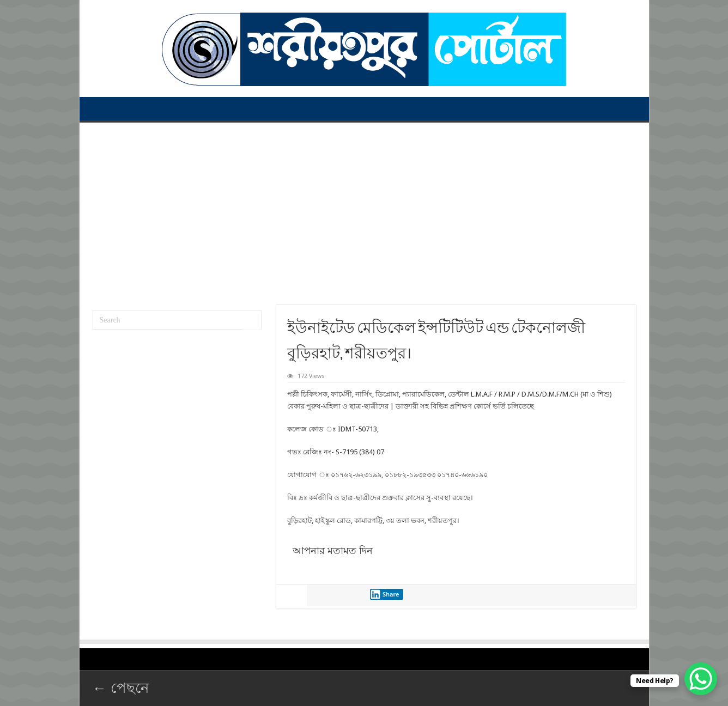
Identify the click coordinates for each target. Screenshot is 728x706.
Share (385, 594)
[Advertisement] (364, 210)
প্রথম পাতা (99, 108)
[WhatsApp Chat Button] (701, 679)
